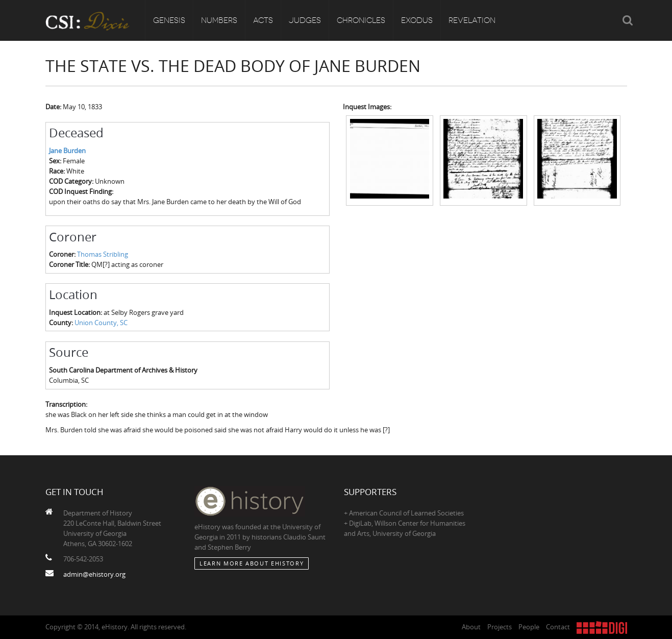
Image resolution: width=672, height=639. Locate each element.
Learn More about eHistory (252, 563)
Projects (500, 627)
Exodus (417, 20)
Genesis (169, 20)
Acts (263, 20)
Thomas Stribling (103, 254)
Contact (558, 627)
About (471, 627)
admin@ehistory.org (94, 574)
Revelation (472, 20)
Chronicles (361, 20)
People (529, 627)
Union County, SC (101, 323)
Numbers (219, 20)
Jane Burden (67, 151)
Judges (305, 20)
